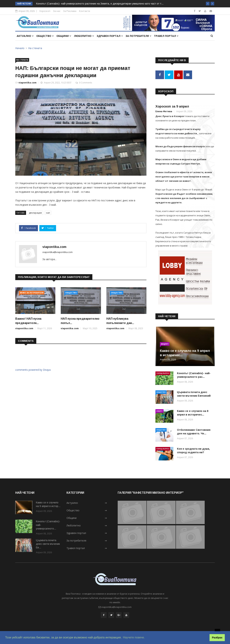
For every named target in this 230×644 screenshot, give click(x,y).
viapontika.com (27, 83)
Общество (45, 36)
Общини (64, 36)
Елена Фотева (164, 111)
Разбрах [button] (217, 638)
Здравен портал (110, 36)
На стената (35, 48)
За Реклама (70, 11)
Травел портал (166, 36)
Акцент (165, 343)
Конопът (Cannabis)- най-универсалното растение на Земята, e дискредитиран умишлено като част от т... (100, 4)
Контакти (85, 11)
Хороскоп (45, 11)
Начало (20, 48)
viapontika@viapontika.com (57, 252)
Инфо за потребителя (32, 293)
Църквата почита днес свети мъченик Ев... (48, 543)
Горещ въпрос (163, 372)
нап (48, 213)
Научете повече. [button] (134, 637)
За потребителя (138, 36)
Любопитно (84, 36)
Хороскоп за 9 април (172, 106)
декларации (35, 213)
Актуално (25, 36)
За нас (57, 11)
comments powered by (33, 370)
